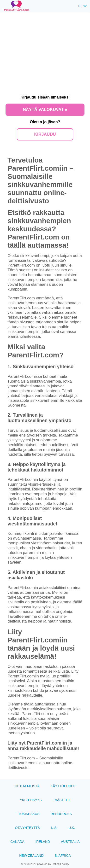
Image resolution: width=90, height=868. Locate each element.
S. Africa (63, 856)
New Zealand (31, 856)
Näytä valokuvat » (45, 110)
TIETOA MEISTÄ (27, 786)
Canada (17, 842)
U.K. (72, 828)
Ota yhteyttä (28, 828)
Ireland (43, 842)
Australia (70, 842)
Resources (61, 814)
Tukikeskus (29, 814)
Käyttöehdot (63, 786)
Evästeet (61, 800)
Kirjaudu (45, 134)
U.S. (54, 828)
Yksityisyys (31, 800)
